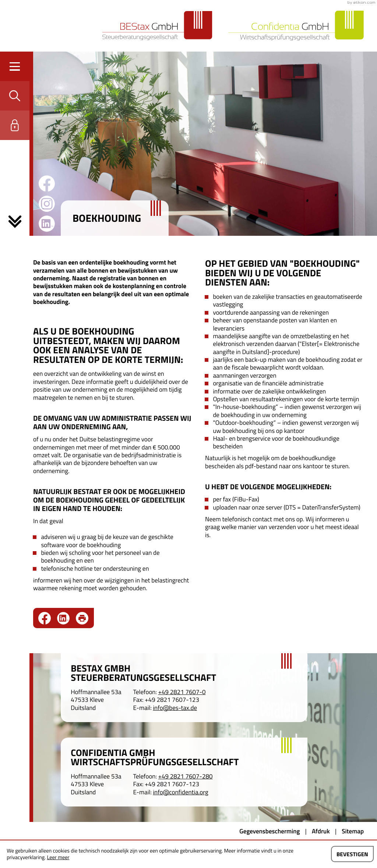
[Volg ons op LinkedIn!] (47, 224)
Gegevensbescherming (269, 831)
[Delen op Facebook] (48, 618)
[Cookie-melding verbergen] (352, 854)
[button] (15, 96)
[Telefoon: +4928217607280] (186, 776)
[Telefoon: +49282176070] (182, 692)
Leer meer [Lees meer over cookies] (58, 857)
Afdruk (321, 831)
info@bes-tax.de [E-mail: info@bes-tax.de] (175, 708)
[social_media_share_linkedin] (66, 618)
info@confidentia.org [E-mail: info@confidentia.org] (180, 792)
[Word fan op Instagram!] (47, 204)
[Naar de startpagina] (157, 26)
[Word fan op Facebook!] (47, 183)
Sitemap (353, 831)
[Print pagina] (82, 618)
